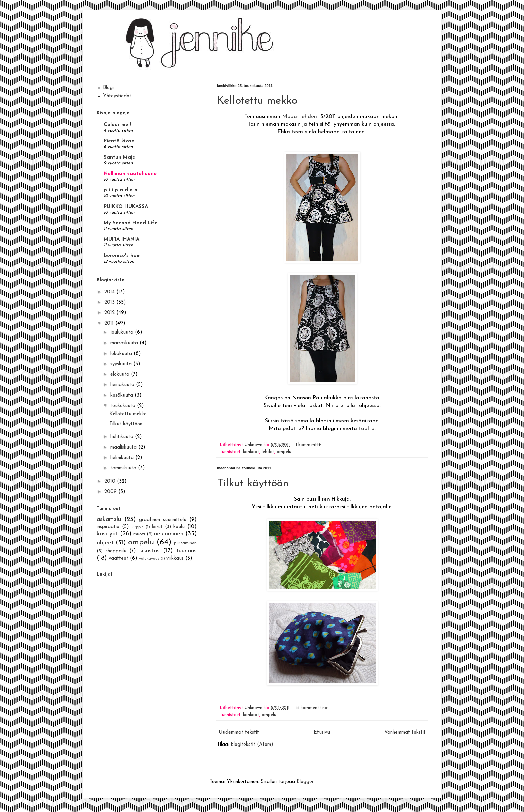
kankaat (251, 452)
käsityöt (107, 534)
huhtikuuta (123, 437)
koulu (179, 527)
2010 (111, 481)
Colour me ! (117, 125)
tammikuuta (124, 468)
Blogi (108, 88)
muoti (139, 534)
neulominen (169, 534)
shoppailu (116, 551)
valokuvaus (149, 559)
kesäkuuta (122, 395)
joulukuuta (123, 333)
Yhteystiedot (117, 96)
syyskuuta (122, 364)
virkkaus (175, 559)
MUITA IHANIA (121, 239)
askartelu (109, 519)
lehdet (268, 452)
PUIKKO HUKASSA (126, 207)
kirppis (138, 527)
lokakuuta (122, 354)
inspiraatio (108, 527)
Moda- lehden (300, 117)
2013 (110, 303)
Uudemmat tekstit (239, 733)
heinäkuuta (123, 385)
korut (157, 527)
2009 (111, 492)
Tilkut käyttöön (253, 484)
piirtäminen (185, 543)
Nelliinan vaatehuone (130, 174)
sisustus (150, 551)
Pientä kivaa (119, 141)
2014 (110, 292)
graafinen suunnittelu (163, 520)
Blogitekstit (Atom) (252, 745)
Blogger (305, 782)
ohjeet (105, 543)
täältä (367, 429)
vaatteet (118, 559)
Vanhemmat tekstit (405, 733)
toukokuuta (124, 406)
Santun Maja (120, 158)
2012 (110, 313)
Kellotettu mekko (257, 101)
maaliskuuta (124, 448)
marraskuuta (125, 343)
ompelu (284, 452)
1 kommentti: (309, 445)
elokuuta (121, 374)
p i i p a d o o (120, 190)
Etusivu (322, 733)
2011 (110, 324)
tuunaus (187, 551)
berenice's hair (122, 256)
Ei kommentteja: (313, 708)
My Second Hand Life (130, 223)
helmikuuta (123, 458)
